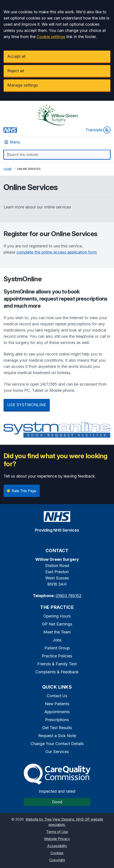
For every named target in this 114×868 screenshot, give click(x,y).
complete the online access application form (57, 252)
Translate (98, 130)
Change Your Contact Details (57, 744)
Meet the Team (57, 632)
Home (8, 169)
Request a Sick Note (57, 736)
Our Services (57, 752)
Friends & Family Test (57, 664)
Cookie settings (51, 37)
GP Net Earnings (57, 624)
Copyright (57, 860)
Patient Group (57, 648)
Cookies (57, 853)
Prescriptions (57, 720)
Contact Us (57, 696)
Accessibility (57, 846)
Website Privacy (57, 839)
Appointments (57, 712)
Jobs (57, 640)
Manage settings (23, 85)
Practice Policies (57, 656)
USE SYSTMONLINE (27, 405)
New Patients (57, 704)
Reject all (16, 71)
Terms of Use (57, 832)
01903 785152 (68, 596)
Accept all (16, 56)
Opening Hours (57, 616)
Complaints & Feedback (57, 672)
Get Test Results (57, 728)
